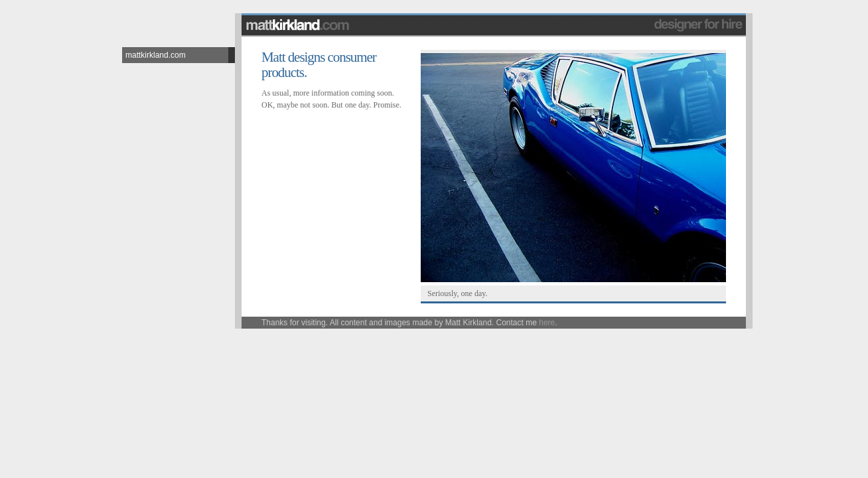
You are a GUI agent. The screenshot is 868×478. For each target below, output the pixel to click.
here (547, 323)
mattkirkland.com (156, 55)
